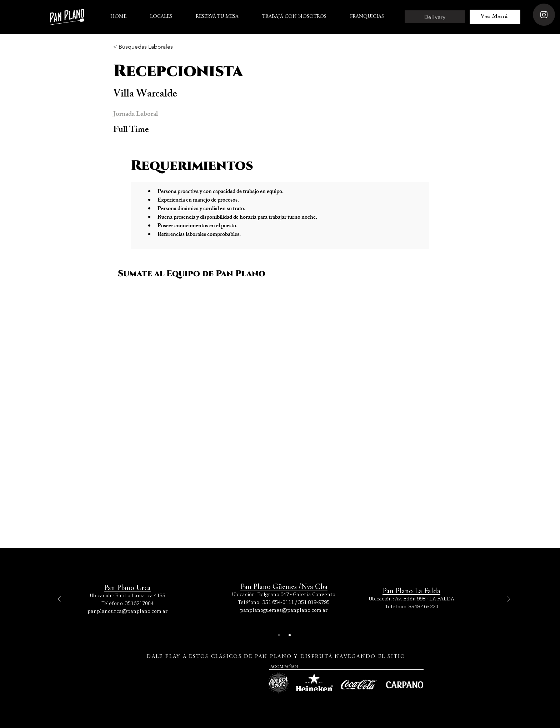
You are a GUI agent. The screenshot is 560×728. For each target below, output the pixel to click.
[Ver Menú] (495, 17)
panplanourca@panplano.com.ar (128, 611)
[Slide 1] (279, 635)
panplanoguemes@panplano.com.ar (284, 610)
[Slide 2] (290, 635)
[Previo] (59, 600)
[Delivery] (435, 17)
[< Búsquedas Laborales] (143, 47)
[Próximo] (509, 600)
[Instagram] (544, 15)
